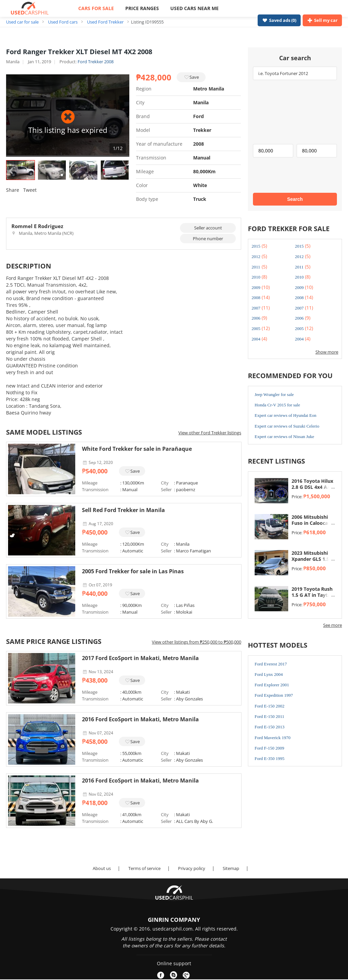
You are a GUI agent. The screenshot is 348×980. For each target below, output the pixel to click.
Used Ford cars (63, 22)
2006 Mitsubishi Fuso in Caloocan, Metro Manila (312, 523)
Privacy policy (192, 868)
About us (102, 868)
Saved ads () (279, 20)
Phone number (208, 239)
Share (13, 190)
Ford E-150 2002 (270, 706)
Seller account (208, 228)
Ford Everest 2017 (271, 664)
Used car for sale (22, 22)
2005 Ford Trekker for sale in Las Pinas (133, 571)
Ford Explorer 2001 (272, 685)
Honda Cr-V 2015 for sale (277, 405)
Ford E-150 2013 (270, 727)
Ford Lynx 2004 (269, 674)
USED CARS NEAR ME (194, 8)
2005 (256, 329)
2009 (256, 287)
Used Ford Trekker (105, 22)
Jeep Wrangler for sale (274, 394)
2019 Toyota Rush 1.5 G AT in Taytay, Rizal (313, 595)
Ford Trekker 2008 (96, 62)
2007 (256, 308)
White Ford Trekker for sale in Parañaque (137, 449)
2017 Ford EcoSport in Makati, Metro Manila (140, 658)
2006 (256, 318)
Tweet (30, 190)
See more (333, 625)
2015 (256, 246)
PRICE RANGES (142, 8)
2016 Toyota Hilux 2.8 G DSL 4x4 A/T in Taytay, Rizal (312, 487)
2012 (256, 257)
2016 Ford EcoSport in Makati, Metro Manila (140, 719)
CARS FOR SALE (96, 8)
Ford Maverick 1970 (273, 738)
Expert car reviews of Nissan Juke (284, 437)
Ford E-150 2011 (269, 716)
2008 (256, 298)
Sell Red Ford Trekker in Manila (123, 510)
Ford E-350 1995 (270, 758)
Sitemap (231, 868)
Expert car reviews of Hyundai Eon (286, 415)
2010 (256, 277)
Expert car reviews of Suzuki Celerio (287, 426)
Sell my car (322, 20)
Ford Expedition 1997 (274, 695)
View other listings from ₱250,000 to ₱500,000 (197, 642)
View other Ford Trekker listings (210, 433)
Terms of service (144, 868)
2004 (256, 339)
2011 (256, 267)
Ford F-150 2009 (269, 748)
